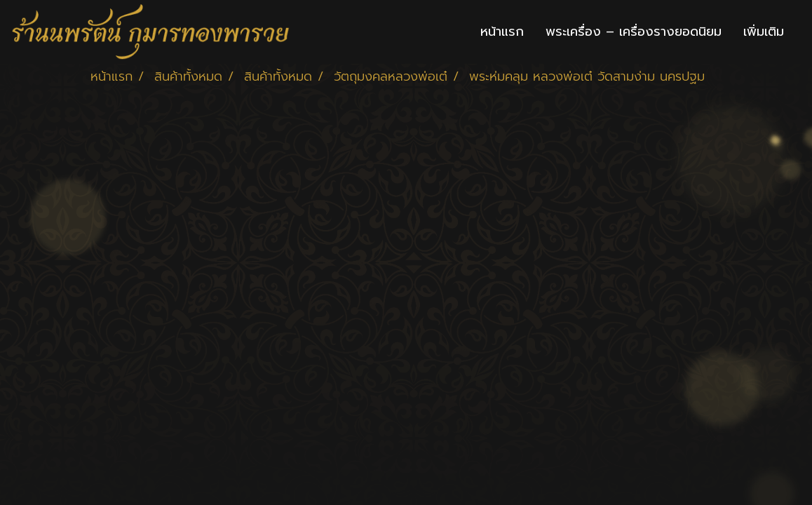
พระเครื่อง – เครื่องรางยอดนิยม (634, 32)
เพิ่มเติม (764, 32)
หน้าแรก (502, 32)
